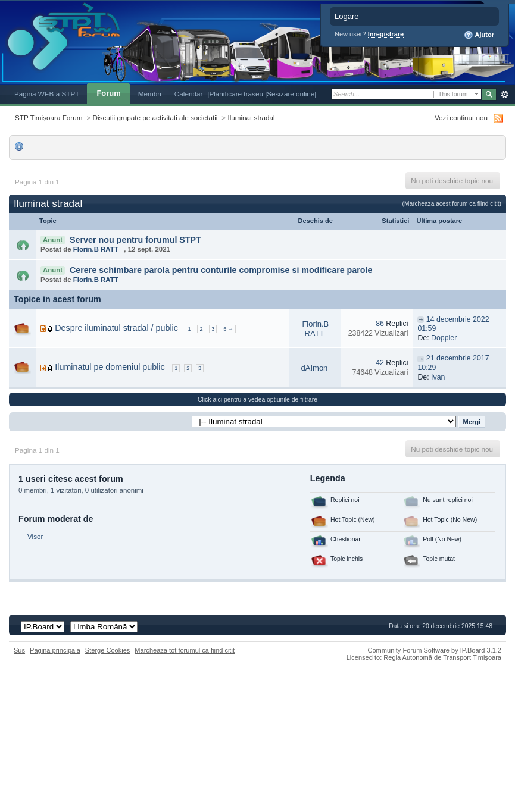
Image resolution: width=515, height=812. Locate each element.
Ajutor (479, 35)
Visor (35, 536)
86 (380, 324)
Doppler (444, 338)
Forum (108, 93)
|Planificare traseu (236, 94)
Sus (19, 650)
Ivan (438, 377)
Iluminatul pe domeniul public (110, 367)
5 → (228, 329)
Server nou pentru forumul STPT (135, 240)
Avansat (505, 95)
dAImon (315, 368)
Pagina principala (55, 650)
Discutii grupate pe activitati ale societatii (155, 117)
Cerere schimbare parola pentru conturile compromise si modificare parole (221, 270)
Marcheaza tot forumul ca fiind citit (185, 650)
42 (380, 363)
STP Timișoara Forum (49, 117)
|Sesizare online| (291, 94)
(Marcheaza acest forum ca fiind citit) (452, 204)
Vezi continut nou (461, 117)
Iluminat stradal (251, 117)
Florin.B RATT (96, 249)
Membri (150, 94)
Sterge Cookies (108, 650)
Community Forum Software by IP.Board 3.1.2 (434, 650)
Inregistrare (386, 34)
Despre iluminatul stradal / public (116, 328)
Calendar (189, 94)
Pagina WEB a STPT (47, 94)
